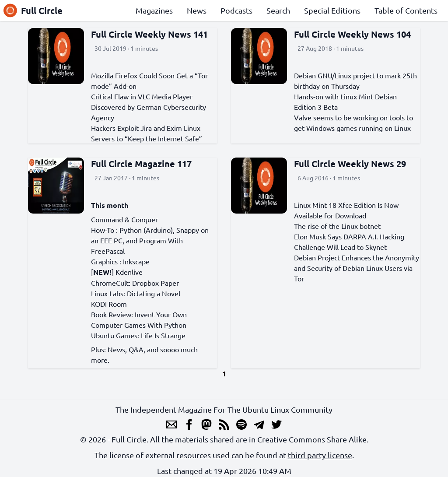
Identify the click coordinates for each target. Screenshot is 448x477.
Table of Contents (406, 10)
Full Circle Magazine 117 (141, 164)
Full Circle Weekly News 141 (149, 34)
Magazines (154, 10)
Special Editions (332, 10)
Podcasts (236, 10)
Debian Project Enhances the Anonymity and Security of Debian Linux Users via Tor (357, 268)
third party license (320, 455)
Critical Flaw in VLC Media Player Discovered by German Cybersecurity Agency (149, 107)
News (197, 10)
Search (278, 10)
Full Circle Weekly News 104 (352, 34)
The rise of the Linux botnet (337, 226)
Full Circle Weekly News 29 (350, 164)
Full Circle (33, 11)
